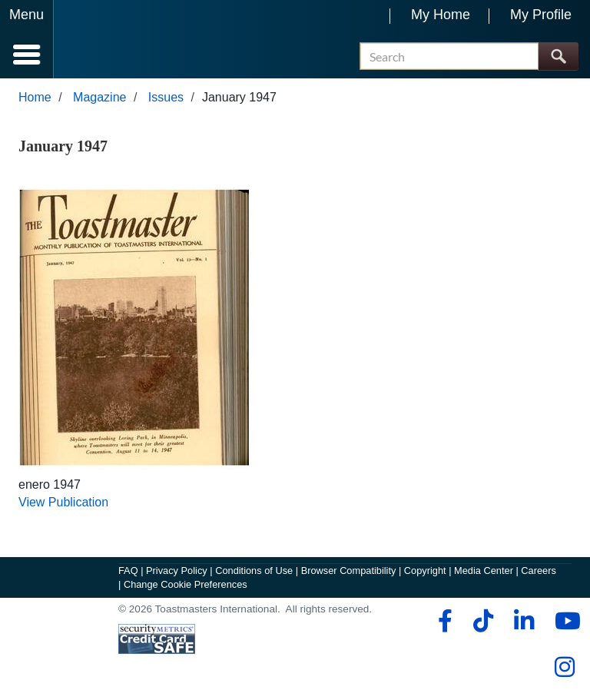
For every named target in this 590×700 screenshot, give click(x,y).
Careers (539, 571)
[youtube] (564, 621)
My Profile (541, 15)
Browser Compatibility (349, 571)
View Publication (63, 502)
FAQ (128, 571)
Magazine (99, 97)
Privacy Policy (177, 571)
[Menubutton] (27, 39)
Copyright (425, 571)
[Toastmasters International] (99, 40)
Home (35, 97)
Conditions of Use (254, 571)
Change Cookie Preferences (186, 584)
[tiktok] (483, 621)
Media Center (484, 571)
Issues (166, 97)
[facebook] (443, 621)
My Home (441, 15)
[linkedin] (524, 621)
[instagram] (564, 667)
